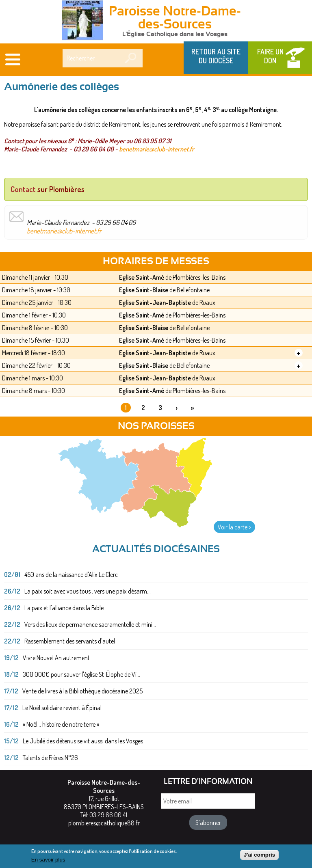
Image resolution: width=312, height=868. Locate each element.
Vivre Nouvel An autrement (56, 658)
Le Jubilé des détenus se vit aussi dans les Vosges (83, 741)
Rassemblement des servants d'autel (70, 641)
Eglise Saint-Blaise (144, 290)
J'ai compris (259, 856)
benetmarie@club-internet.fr (157, 149)
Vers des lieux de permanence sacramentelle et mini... (90, 624)
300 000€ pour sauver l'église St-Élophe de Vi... (81, 674)
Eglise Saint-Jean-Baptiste (155, 302)
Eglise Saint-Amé (142, 277)
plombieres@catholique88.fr (104, 823)
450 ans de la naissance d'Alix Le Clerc (71, 574)
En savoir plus (48, 861)
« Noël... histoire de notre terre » (61, 724)
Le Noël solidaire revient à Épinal (62, 708)
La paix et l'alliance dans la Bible (64, 608)
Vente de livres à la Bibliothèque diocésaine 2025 (82, 691)
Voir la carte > (234, 527)
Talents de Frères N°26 (50, 758)
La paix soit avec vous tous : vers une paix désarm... (88, 591)
